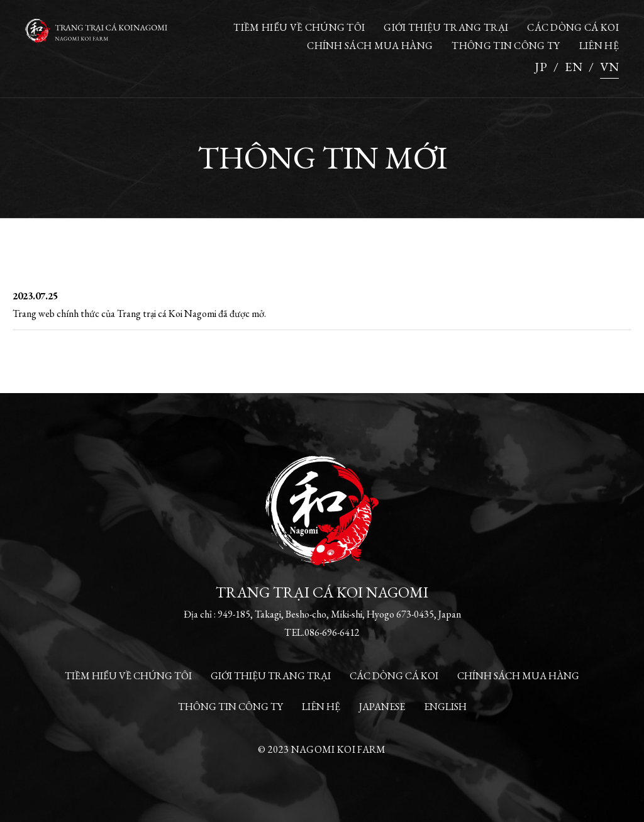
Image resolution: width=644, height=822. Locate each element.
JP (541, 67)
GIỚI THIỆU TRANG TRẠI (446, 27)
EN (574, 67)
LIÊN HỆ (599, 46)
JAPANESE (382, 707)
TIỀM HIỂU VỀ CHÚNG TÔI (299, 27)
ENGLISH (445, 707)
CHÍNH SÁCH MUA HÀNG (370, 46)
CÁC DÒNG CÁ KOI (573, 27)
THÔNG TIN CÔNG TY (506, 46)
